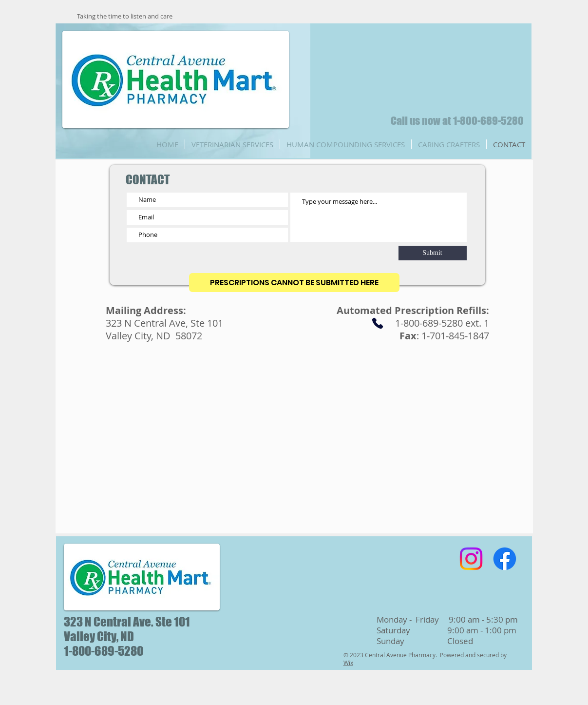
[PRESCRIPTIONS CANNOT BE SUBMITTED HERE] (294, 283)
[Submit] (433, 253)
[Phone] (378, 323)
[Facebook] (505, 559)
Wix (348, 663)
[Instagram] (471, 559)
